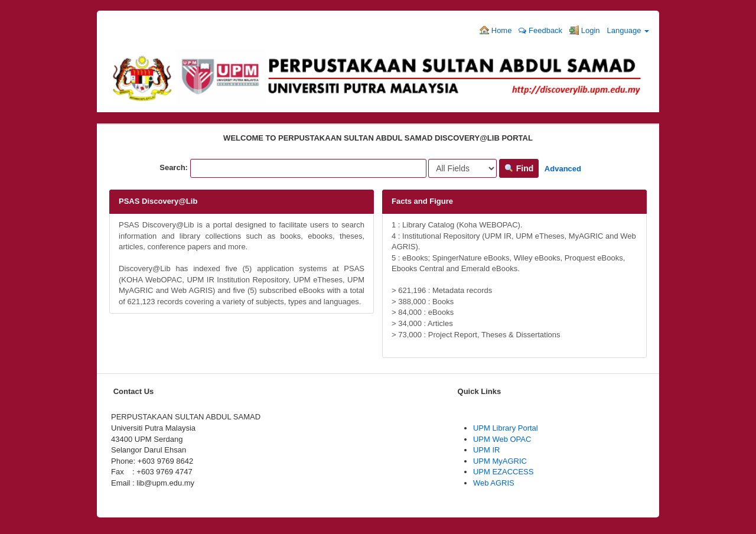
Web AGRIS (494, 483)
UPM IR (487, 450)
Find (519, 168)
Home (496, 30)
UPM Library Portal (506, 428)
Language (628, 30)
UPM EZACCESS (504, 472)
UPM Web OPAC (502, 439)
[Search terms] (308, 168)
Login (584, 30)
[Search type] (462, 168)
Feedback (540, 30)
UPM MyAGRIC (500, 461)
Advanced (563, 169)
